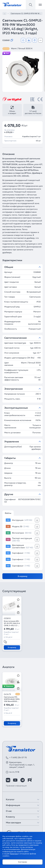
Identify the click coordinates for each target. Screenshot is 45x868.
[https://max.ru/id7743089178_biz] (37, 780)
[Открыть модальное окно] (40, 40)
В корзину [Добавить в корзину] (23, 576)
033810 (7, 618)
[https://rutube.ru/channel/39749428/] (30, 780)
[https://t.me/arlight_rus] (23, 780)
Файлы (8, 513)
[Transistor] (12, 4)
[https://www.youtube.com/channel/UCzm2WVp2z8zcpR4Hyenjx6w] (15, 780)
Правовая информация (16, 786)
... (5, 13)
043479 (7, 694)
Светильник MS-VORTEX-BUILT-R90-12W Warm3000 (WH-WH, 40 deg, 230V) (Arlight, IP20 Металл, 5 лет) (12, 699)
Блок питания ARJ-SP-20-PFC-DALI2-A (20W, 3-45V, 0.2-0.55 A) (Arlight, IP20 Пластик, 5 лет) (12, 623)
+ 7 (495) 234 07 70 (18, 757)
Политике (14, 854)
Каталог (10, 799)
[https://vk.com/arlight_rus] (8, 780)
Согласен (23, 862)
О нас (9, 811)
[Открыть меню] (40, 5)
